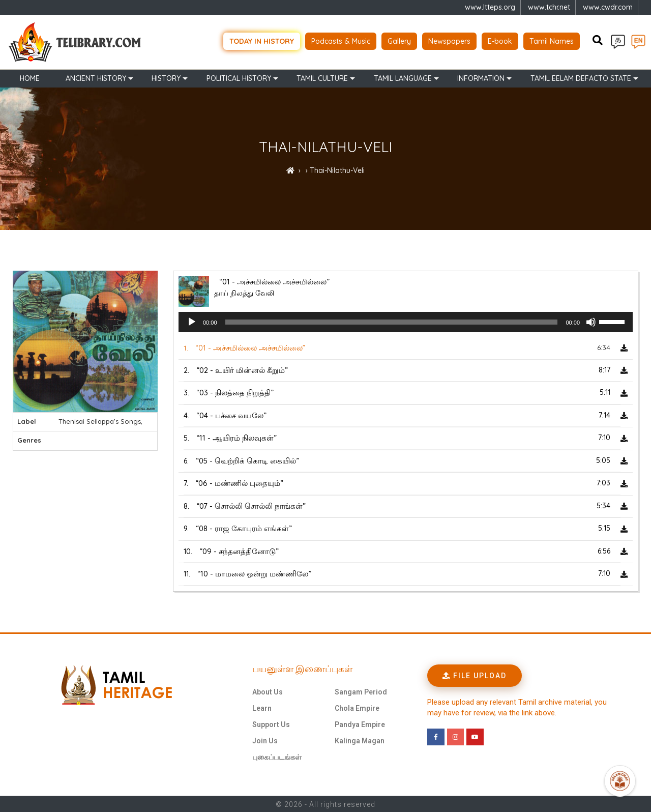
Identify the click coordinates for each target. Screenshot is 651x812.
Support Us (271, 723)
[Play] (192, 322)
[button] (475, 675)
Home (30, 77)
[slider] (392, 322)
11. (247, 573)
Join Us (265, 740)
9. (238, 528)
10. (231, 550)
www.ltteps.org (490, 7)
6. (241, 460)
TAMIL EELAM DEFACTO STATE (581, 77)
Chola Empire (357, 707)
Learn (262, 707)
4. (225, 414)
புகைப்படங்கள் (277, 756)
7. (233, 483)
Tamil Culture (322, 77)
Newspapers (449, 41)
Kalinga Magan (360, 740)
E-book (500, 41)
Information (481, 77)
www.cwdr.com (608, 7)
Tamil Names (552, 41)
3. (229, 392)
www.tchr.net (549, 7)
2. (236, 369)
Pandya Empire (360, 723)
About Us (268, 691)
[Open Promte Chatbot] (620, 781)
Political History (239, 77)
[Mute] (591, 322)
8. (245, 505)
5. (230, 437)
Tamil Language (403, 77)
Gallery (399, 41)
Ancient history (96, 77)
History (166, 77)
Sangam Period (361, 691)
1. (244, 347)
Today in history (262, 41)
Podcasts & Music (341, 41)
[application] (406, 322)
